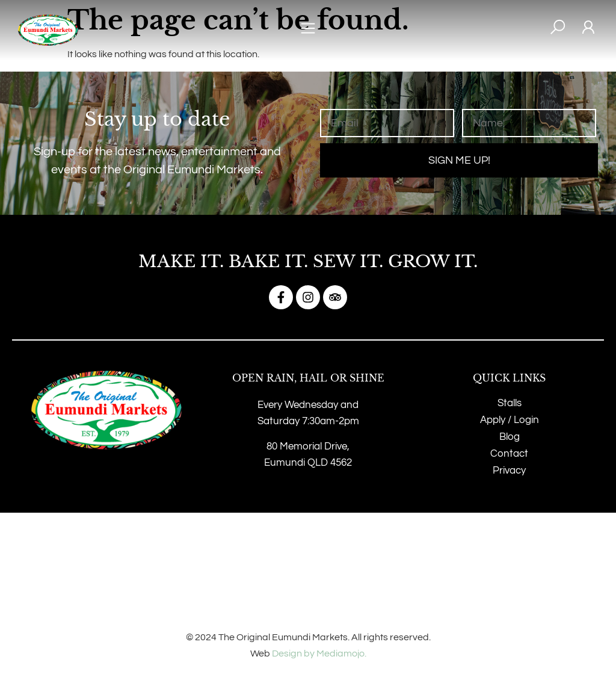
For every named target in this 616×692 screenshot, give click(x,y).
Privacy (509, 471)
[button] (308, 30)
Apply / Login (510, 420)
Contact (509, 454)
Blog (510, 437)
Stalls (510, 403)
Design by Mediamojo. (319, 653)
